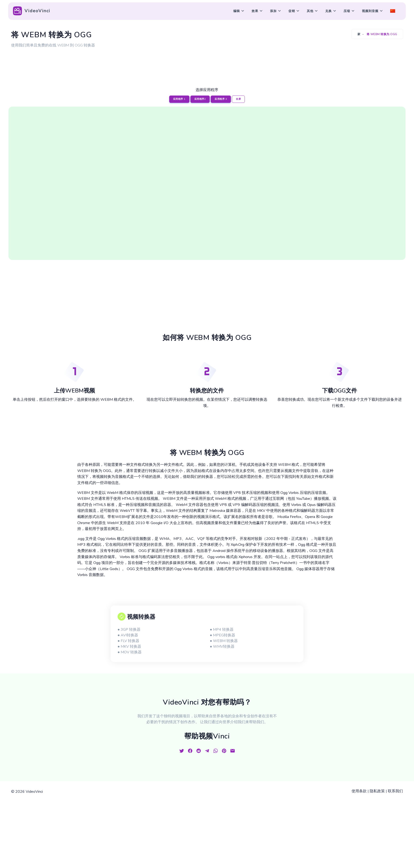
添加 (273, 11)
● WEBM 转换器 (224, 641)
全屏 (238, 99)
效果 (255, 11)
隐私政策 (377, 791)
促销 (292, 11)
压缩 (347, 11)
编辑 (237, 11)
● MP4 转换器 (222, 630)
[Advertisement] (207, 62)
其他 (310, 11)
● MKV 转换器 (129, 647)
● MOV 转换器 (130, 652)
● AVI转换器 (128, 635)
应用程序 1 (179, 99)
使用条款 (359, 791)
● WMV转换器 (222, 647)
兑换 (328, 11)
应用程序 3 (221, 99)
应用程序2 (200, 99)
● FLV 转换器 (129, 641)
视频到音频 (370, 11)
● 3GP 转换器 (129, 630)
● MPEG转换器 (222, 635)
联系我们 (395, 791)
